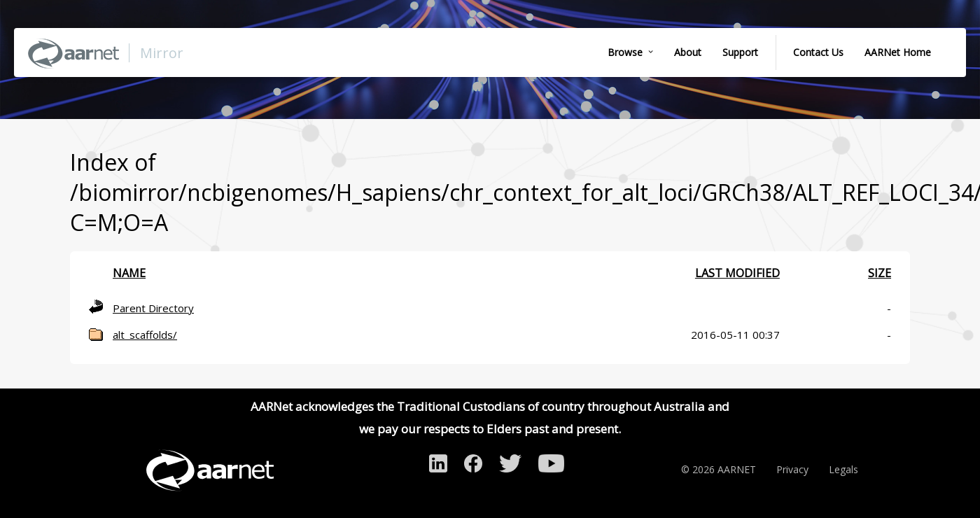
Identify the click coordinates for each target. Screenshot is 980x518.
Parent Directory (153, 308)
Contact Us (818, 52)
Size (880, 273)
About (688, 52)
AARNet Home (898, 52)
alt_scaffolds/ (145, 335)
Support (740, 52)
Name (129, 273)
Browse (625, 52)
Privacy (792, 469)
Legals (843, 469)
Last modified (737, 273)
